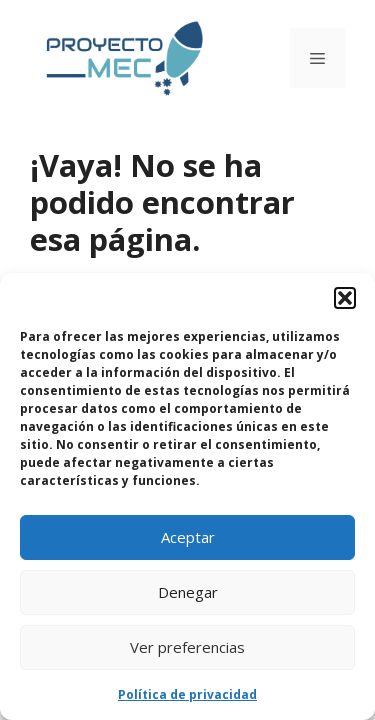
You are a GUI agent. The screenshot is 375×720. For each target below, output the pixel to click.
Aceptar (188, 537)
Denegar (188, 592)
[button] (345, 298)
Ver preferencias (187, 647)
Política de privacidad (187, 694)
